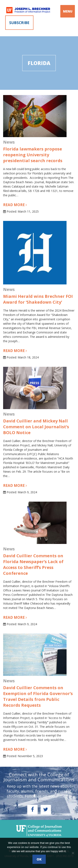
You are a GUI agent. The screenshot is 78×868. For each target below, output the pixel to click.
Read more (15, 205)
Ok (39, 859)
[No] (73, 853)
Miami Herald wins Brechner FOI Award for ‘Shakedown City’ (38, 299)
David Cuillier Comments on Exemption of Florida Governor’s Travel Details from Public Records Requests (38, 696)
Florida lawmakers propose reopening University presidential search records (33, 155)
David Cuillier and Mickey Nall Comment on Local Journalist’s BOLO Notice (36, 427)
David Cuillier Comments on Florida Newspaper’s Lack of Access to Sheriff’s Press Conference (33, 564)
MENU (68, 11)
